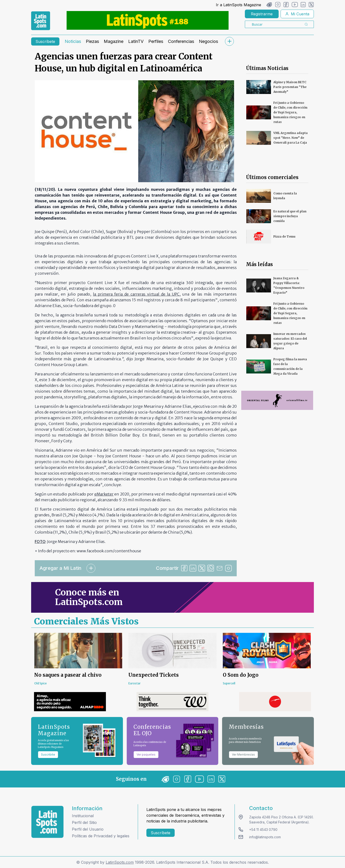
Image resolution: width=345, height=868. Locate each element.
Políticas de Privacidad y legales (101, 836)
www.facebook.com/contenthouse (109, 551)
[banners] (148, 20)
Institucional (83, 816)
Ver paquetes (146, 754)
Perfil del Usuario (88, 829)
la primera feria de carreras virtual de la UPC (136, 294)
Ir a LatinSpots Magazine (239, 5)
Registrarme (262, 14)
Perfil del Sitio (84, 822)
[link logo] (41, 21)
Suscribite (48, 754)
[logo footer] (47, 822)
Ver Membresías (243, 754)
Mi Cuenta (297, 14)
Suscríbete (45, 41)
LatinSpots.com (120, 862)
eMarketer (104, 494)
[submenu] (229, 41)
